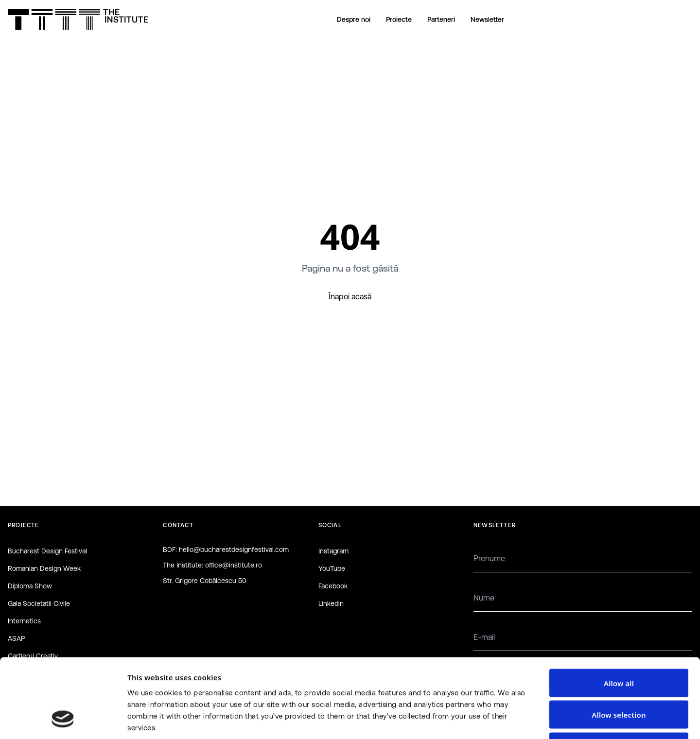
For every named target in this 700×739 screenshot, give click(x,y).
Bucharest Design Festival (47, 551)
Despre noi (354, 19)
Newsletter (487, 19)
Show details (517, 720)
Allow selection (619, 644)
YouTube (332, 568)
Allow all (619, 612)
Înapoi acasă (350, 296)
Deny (619, 675)
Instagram (333, 551)
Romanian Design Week (44, 568)
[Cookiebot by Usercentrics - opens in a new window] (63, 720)
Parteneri (441, 19)
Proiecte (399, 19)
